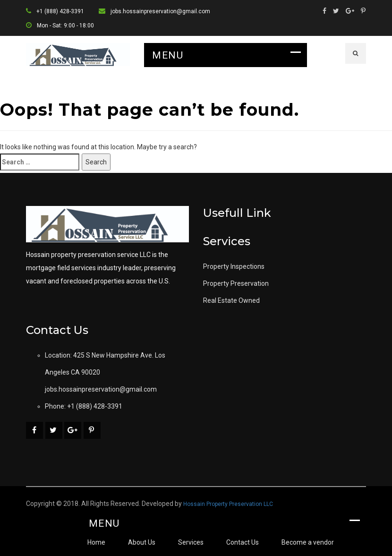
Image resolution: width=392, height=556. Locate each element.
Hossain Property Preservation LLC (228, 504)
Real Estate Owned (231, 300)
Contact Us (243, 542)
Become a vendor (308, 542)
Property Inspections (234, 266)
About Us (142, 542)
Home (96, 542)
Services (191, 542)
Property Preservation (236, 283)
